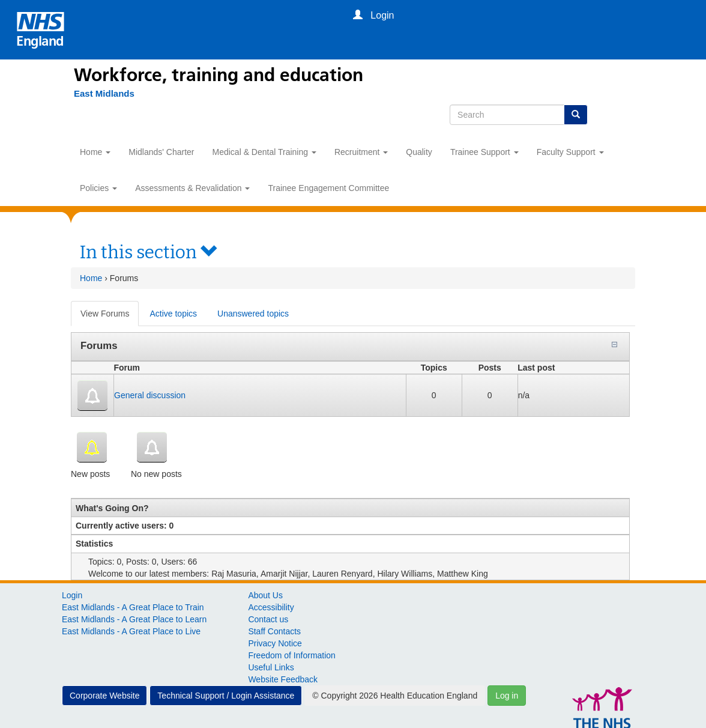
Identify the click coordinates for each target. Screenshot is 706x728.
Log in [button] (507, 696)
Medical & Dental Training (264, 152)
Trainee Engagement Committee (328, 188)
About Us (265, 595)
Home (95, 152)
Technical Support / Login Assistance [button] (226, 696)
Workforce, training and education (219, 75)
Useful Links (271, 667)
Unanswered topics (253, 314)
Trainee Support (484, 152)
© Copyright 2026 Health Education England (395, 696)
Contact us (268, 619)
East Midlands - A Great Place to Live (131, 631)
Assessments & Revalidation (192, 188)
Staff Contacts (274, 631)
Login (72, 595)
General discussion (150, 395)
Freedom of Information (292, 655)
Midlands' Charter (161, 152)
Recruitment (361, 152)
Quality (419, 152)
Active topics (173, 314)
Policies (98, 188)
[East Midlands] (98, 94)
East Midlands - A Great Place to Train (133, 607)
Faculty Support (570, 152)
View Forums (110, 317)
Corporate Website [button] (104, 696)
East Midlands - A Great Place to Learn (134, 619)
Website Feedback (283, 679)
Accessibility (271, 607)
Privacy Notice (275, 643)
